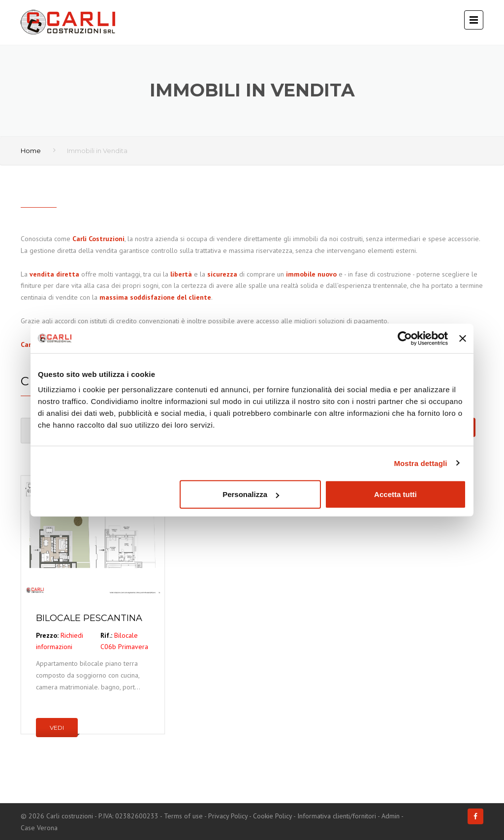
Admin (391, 816)
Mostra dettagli (420, 463)
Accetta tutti (395, 494)
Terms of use (183, 816)
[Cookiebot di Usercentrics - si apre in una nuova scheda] (405, 338)
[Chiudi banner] (463, 338)
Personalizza (251, 494)
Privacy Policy (228, 816)
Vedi (57, 728)
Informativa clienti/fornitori (337, 816)
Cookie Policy (272, 816)
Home (31, 151)
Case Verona (39, 828)
